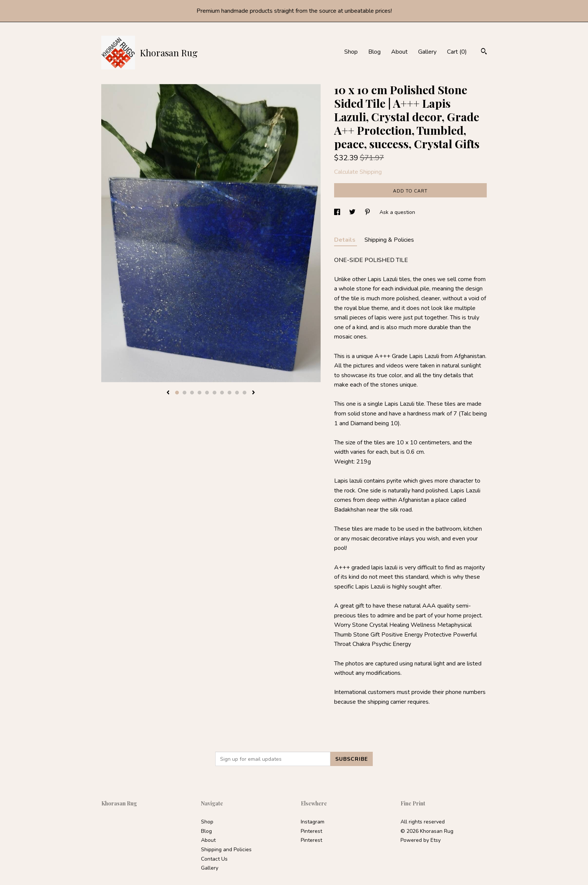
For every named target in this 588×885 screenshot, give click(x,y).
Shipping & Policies (389, 240)
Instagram (313, 822)
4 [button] (199, 393)
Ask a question (397, 212)
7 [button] (222, 393)
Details (346, 240)
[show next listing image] (253, 393)
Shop (351, 52)
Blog (374, 52)
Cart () (457, 52)
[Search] (484, 52)
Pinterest (311, 831)
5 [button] (207, 393)
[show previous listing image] (168, 393)
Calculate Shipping (358, 172)
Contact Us (214, 859)
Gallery (427, 52)
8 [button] (229, 393)
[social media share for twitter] (353, 212)
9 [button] (237, 393)
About (399, 52)
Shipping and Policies (226, 850)
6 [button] (214, 393)
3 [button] (192, 393)
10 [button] (244, 393)
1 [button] (177, 393)
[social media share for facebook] (338, 212)
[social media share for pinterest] (368, 212)
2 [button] (184, 393)
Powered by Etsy (421, 840)
